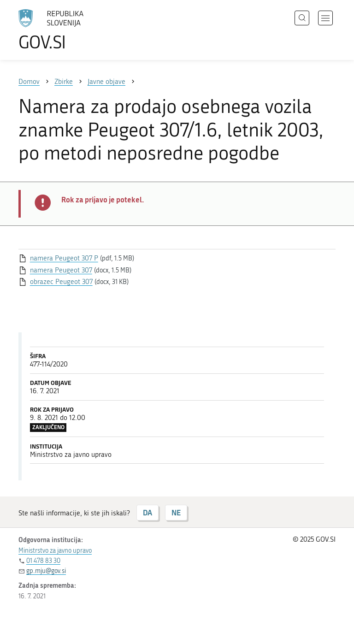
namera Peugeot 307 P (64, 258)
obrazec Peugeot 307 (61, 282)
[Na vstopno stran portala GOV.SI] (65, 30)
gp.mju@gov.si (46, 571)
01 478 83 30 (43, 561)
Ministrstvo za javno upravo (55, 551)
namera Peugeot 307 (61, 270)
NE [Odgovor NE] (176, 512)
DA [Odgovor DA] (147, 512)
